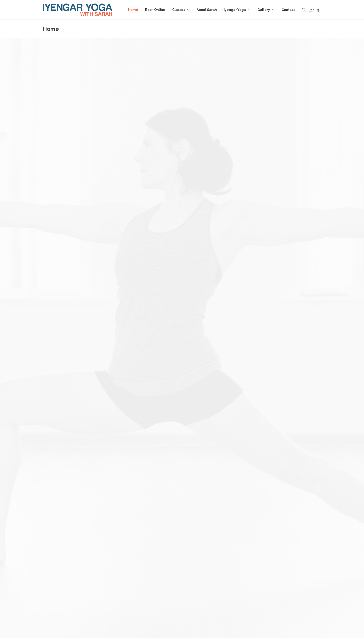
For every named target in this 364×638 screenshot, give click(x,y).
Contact (288, 10)
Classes (179, 10)
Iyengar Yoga (235, 10)
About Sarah (207, 10)
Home (133, 10)
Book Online (155, 10)
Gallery (264, 10)
